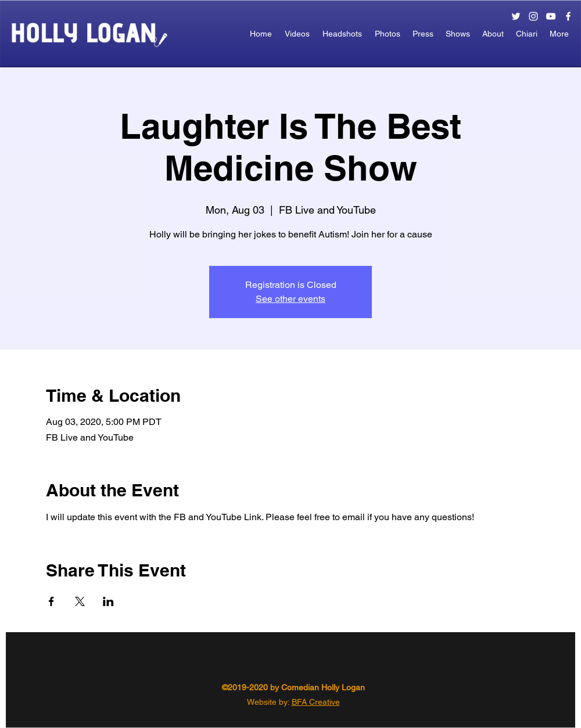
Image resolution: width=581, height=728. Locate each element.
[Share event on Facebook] (51, 601)
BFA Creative (316, 702)
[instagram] (533, 16)
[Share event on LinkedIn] (108, 601)
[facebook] (568, 16)
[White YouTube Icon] (551, 16)
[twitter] (516, 16)
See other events (290, 299)
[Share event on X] (80, 601)
